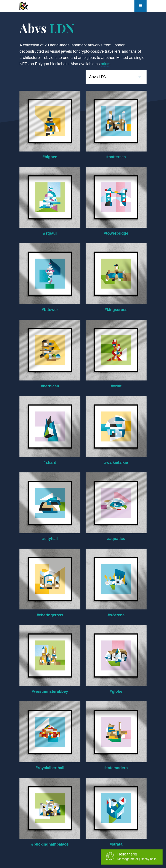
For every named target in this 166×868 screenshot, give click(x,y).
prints (105, 64)
